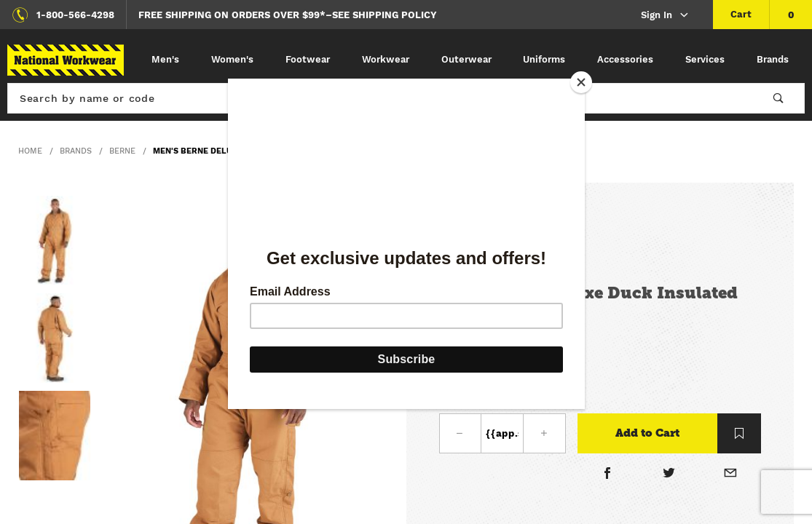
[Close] (581, 82)
